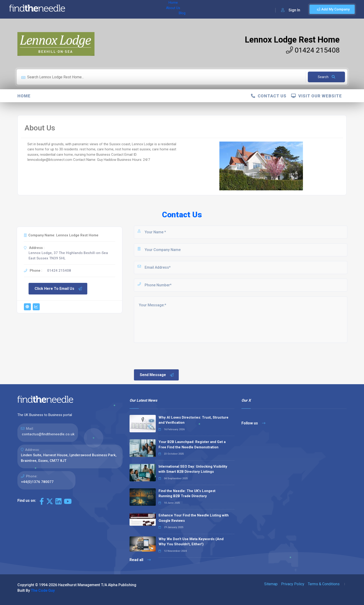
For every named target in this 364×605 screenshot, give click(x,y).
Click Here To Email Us (58, 289)
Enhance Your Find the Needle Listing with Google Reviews (194, 518)
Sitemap (271, 584)
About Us (99, 9)
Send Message (157, 375)
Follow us (253, 423)
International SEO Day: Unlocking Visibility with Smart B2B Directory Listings (193, 469)
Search (327, 77)
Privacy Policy (293, 584)
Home (82, 9)
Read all (140, 560)
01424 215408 (313, 50)
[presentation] (169, 356)
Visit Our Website (317, 96)
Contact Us (269, 96)
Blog (116, 9)
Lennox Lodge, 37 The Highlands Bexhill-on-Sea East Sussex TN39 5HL (68, 256)
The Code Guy (43, 590)
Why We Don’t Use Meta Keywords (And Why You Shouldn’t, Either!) (191, 542)
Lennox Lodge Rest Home (292, 40)
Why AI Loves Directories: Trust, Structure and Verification (193, 420)
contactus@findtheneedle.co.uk (48, 434)
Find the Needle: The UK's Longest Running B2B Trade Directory (187, 494)
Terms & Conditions (324, 584)
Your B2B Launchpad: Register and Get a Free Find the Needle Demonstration (192, 445)
